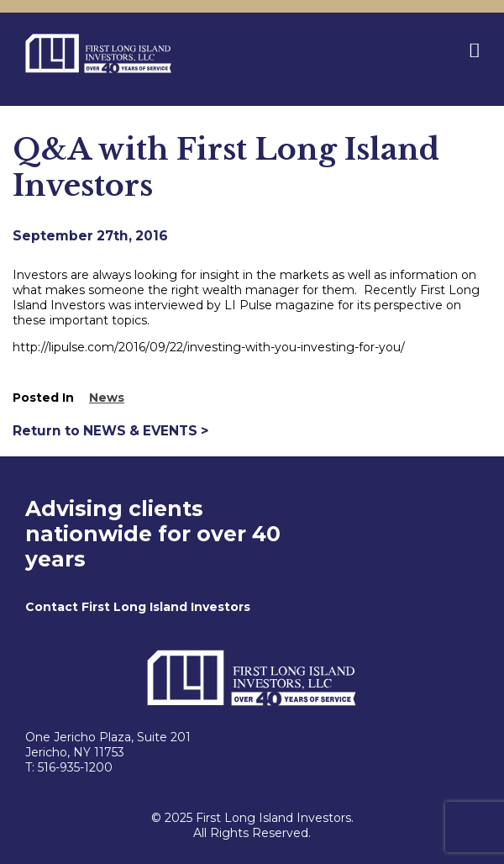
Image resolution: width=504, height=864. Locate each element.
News (107, 398)
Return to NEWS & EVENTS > (110, 431)
